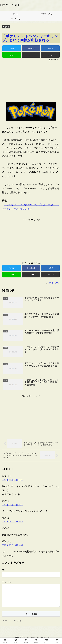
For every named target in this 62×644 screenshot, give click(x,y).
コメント (7, 582)
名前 (4, 570)
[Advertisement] (31, 80)
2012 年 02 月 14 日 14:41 (13, 545)
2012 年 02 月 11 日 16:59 (13, 480)
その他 (6, 27)
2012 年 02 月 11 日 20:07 (13, 522)
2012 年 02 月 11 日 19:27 (13, 505)
